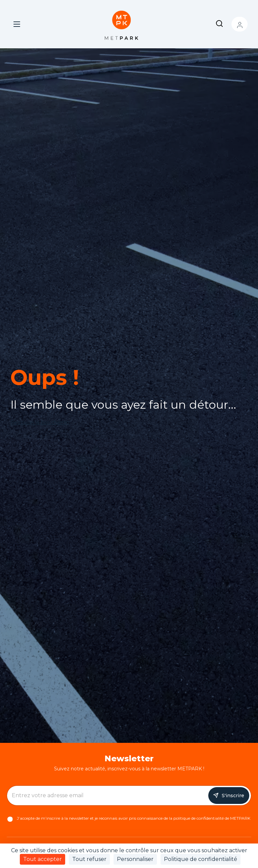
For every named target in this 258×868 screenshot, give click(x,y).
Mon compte (240, 24)
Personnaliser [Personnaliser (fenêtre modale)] (135, 859)
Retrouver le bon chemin (40, 422)
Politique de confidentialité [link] (201, 859)
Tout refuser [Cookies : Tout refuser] (89, 859)
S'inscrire (233, 796)
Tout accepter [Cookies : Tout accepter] (42, 859)
